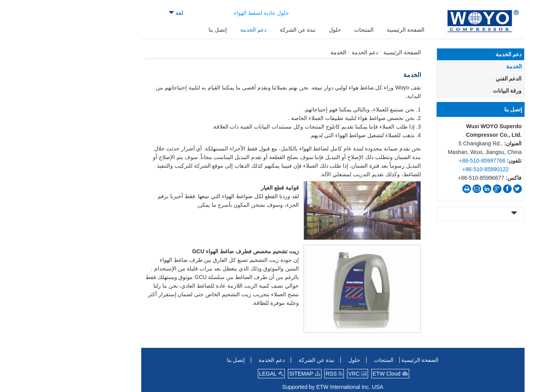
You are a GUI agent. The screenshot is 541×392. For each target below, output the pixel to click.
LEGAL (209, 374)
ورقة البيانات (445, 91)
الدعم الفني (447, 79)
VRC (295, 374)
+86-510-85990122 (423, 169)
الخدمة (452, 66)
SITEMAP (242, 374)
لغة (114, 13)
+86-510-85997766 (420, 161)
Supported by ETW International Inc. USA (270, 387)
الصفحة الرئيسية (340, 52)
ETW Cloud (328, 374)
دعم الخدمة (303, 52)
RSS (272, 374)
